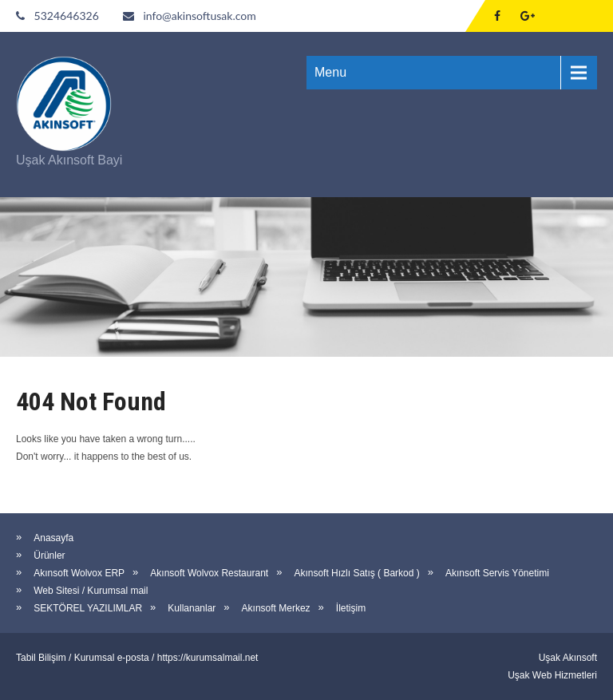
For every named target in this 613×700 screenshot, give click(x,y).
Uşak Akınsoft (568, 658)
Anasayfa (53, 538)
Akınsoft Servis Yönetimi (497, 573)
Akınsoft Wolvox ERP (79, 573)
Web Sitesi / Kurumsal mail (91, 591)
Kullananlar (192, 608)
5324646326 (67, 16)
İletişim (351, 608)
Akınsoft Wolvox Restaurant (209, 573)
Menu (330, 72)
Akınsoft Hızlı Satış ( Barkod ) (356, 573)
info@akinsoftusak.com (199, 16)
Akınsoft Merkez (276, 608)
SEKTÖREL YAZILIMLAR (88, 608)
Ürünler (49, 556)
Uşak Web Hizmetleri (552, 675)
